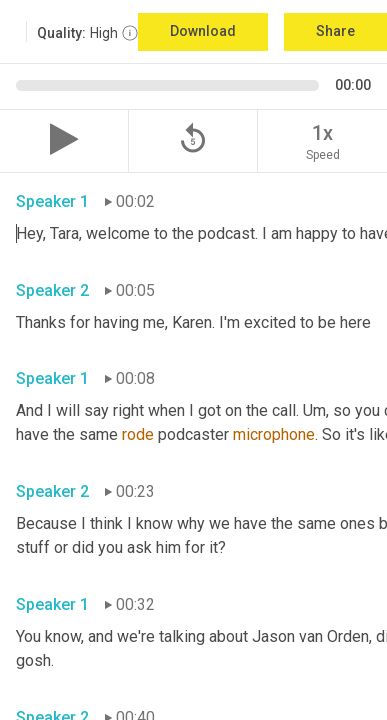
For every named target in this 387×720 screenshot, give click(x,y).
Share (335, 31)
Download (203, 31)
